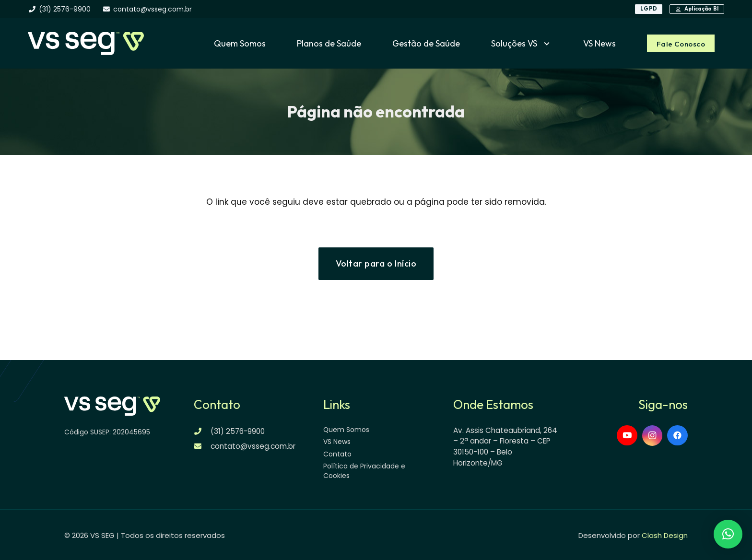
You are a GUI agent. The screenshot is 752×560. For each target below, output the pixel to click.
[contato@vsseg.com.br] (202, 446)
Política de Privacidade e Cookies (364, 471)
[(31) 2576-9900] (202, 431)
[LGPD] (649, 9)
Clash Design (665, 535)
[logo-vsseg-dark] (86, 44)
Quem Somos (346, 430)
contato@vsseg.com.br (253, 446)
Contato (337, 454)
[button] (545, 44)
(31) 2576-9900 (238, 431)
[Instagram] (652, 436)
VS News (337, 442)
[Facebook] (677, 436)
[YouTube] (627, 436)
